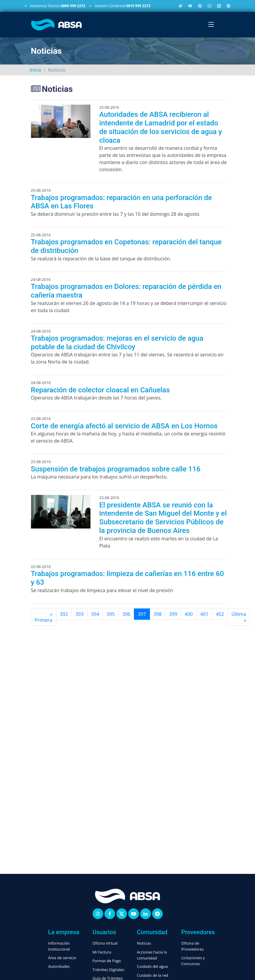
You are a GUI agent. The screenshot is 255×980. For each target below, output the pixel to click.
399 (173, 614)
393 (79, 614)
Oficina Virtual (105, 943)
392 (64, 614)
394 (95, 614)
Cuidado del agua (152, 966)
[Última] (239, 617)
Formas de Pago (107, 961)
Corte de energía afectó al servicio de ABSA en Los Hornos (124, 426)
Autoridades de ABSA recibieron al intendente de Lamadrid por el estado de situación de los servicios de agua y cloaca (161, 127)
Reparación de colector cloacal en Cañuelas (100, 390)
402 (220, 614)
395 (111, 614)
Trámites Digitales (108, 970)
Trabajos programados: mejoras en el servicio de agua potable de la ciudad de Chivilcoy (117, 343)
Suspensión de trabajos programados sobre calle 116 (116, 469)
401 (204, 614)
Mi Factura (102, 952)
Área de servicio (62, 958)
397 (142, 614)
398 (158, 614)
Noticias (144, 943)
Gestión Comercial (122, 6)
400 (189, 614)
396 (126, 614)
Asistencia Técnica (58, 6)
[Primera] (44, 617)
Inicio (36, 70)
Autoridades (59, 966)
